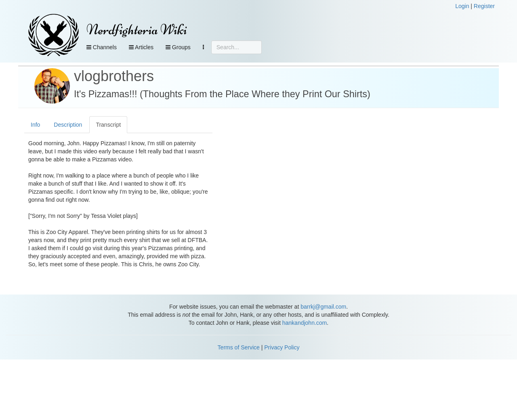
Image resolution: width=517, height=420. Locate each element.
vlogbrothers (114, 76)
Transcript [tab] (108, 125)
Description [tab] (68, 125)
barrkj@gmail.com (323, 307)
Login (462, 6)
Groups (178, 47)
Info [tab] (35, 125)
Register (484, 6)
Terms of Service (239, 347)
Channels (102, 47)
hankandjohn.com (305, 323)
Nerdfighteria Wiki (137, 30)
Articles (141, 47)
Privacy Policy (282, 347)
